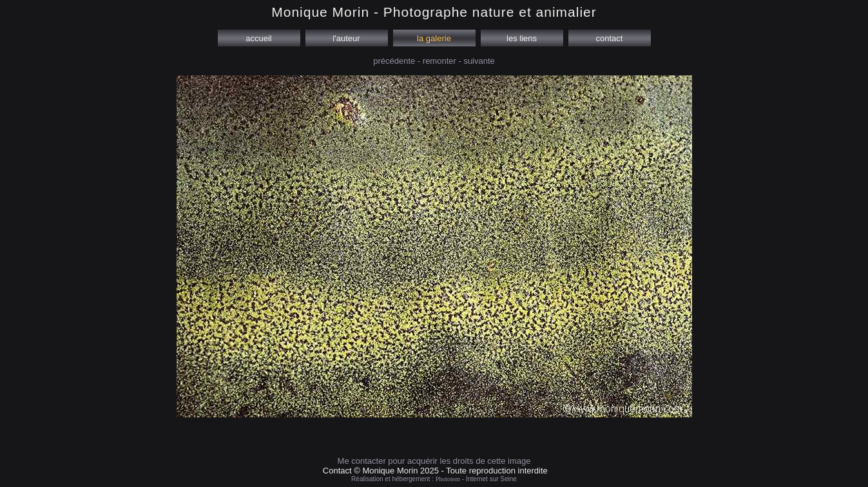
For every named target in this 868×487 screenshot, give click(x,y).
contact (609, 38)
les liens (521, 38)
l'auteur (347, 38)
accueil (259, 38)
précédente (394, 61)
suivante (479, 61)
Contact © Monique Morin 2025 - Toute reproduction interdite (435, 471)
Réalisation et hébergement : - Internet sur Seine (434, 479)
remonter (439, 61)
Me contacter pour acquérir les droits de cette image (434, 461)
